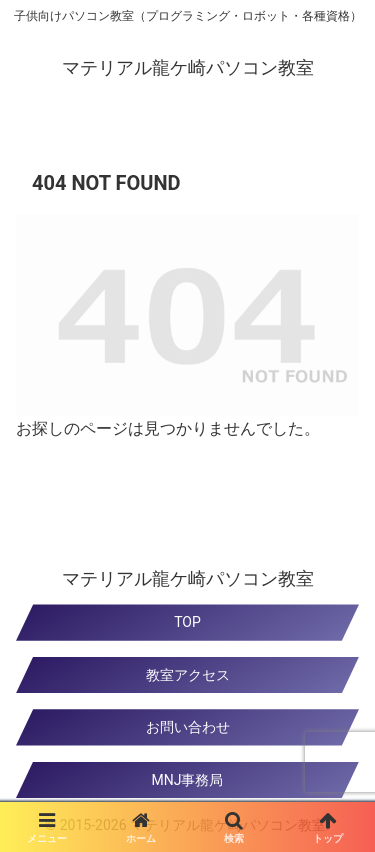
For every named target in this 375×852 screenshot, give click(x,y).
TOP (187, 622)
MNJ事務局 (188, 780)
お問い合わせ (188, 727)
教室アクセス (188, 675)
